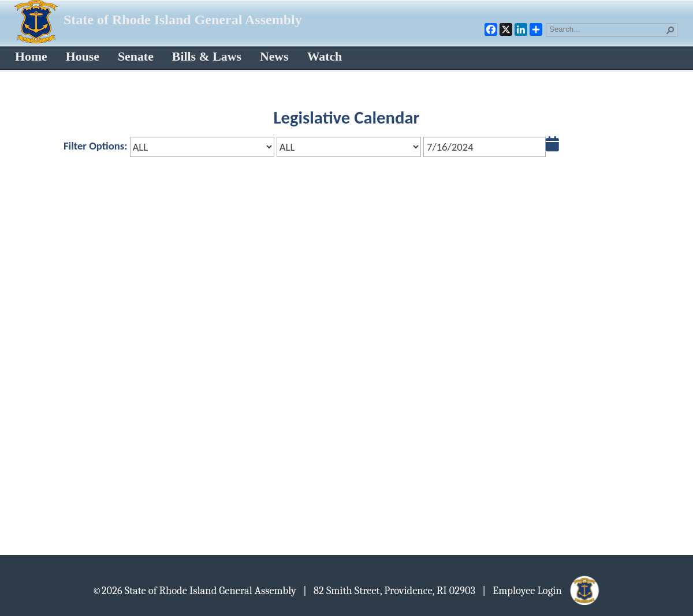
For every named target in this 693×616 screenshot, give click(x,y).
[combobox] (607, 29)
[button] (670, 30)
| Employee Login (541, 590)
